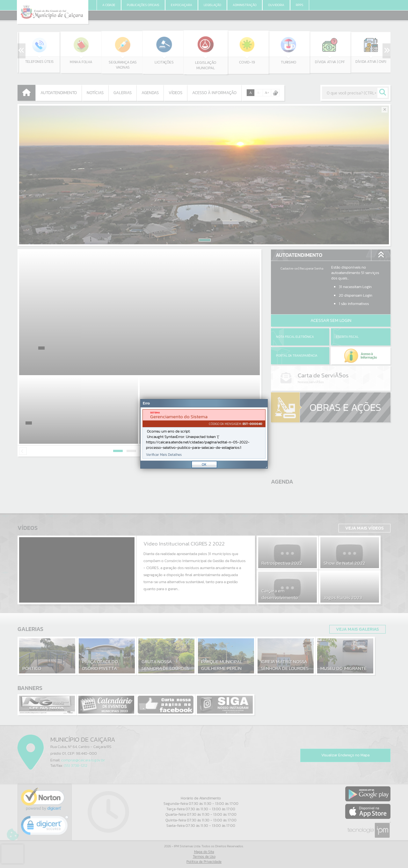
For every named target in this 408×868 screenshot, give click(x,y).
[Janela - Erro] (204, 434)
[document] (204, 434)
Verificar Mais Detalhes (164, 455)
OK (204, 464)
